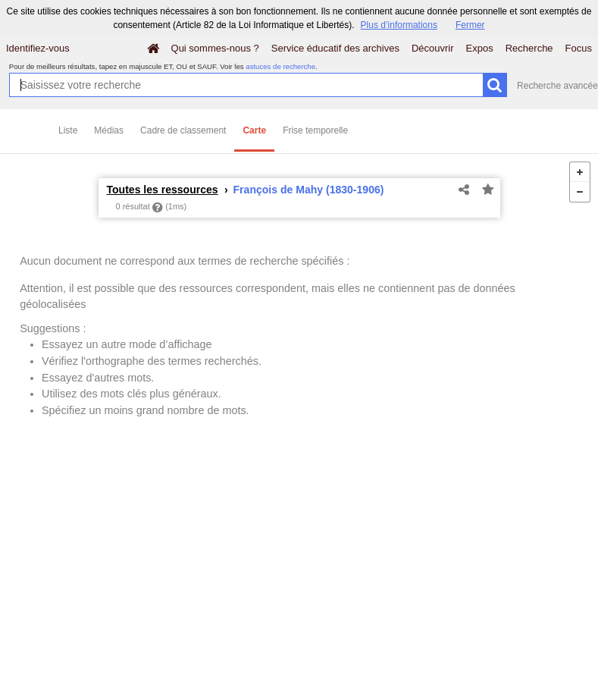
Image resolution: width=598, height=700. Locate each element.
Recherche (529, 48)
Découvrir (433, 48)
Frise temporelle (315, 130)
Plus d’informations (399, 25)
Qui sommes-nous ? (215, 48)
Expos (480, 48)
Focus (579, 48)
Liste (68, 130)
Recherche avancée (557, 86)
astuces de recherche (280, 66)
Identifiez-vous (38, 48)
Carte (254, 130)
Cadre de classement (183, 130)
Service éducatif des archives (335, 48)
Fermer (470, 25)
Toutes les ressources (163, 190)
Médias (109, 130)
